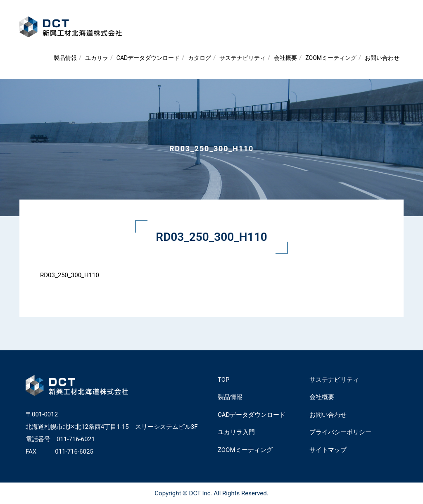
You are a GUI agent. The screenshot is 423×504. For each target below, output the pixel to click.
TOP (224, 380)
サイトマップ (328, 450)
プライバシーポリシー (340, 432)
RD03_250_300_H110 (70, 275)
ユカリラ (97, 58)
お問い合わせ (382, 58)
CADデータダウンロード (148, 58)
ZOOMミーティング (331, 58)
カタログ (200, 58)
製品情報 (65, 58)
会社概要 (285, 58)
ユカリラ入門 (236, 432)
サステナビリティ (242, 58)
